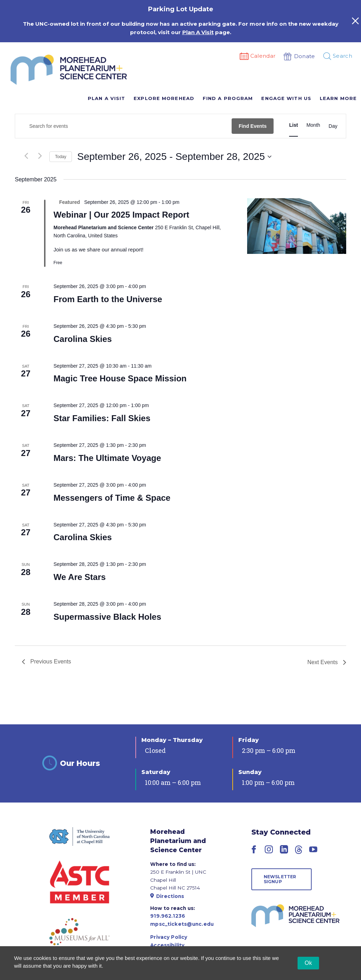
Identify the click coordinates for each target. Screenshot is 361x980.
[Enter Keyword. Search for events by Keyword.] (123, 126)
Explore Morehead (164, 98)
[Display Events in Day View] (333, 126)
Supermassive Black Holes (108, 617)
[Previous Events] (26, 156)
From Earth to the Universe (108, 299)
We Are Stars (80, 577)
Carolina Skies (83, 339)
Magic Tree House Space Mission (120, 378)
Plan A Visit (106, 98)
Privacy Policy (169, 937)
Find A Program (228, 98)
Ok (308, 963)
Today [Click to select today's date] (61, 157)
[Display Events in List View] (293, 125)
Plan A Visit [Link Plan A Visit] (198, 32)
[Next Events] (40, 156)
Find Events (253, 126)
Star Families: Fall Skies (102, 418)
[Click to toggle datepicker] (174, 157)
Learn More (338, 98)
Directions (167, 896)
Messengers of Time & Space (112, 498)
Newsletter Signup (280, 879)
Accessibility (167, 945)
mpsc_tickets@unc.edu (182, 924)
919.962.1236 (168, 916)
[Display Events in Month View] (313, 125)
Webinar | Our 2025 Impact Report (121, 215)
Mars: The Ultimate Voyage (107, 458)
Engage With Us (286, 98)
